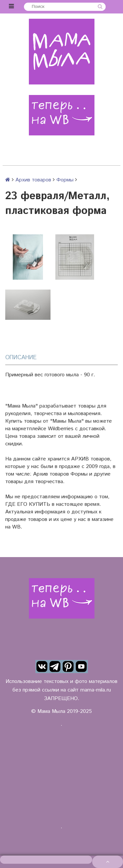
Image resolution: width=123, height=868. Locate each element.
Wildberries (61, 429)
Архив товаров (33, 180)
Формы (65, 180)
